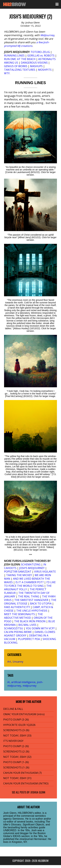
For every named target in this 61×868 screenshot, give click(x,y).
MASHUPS (36, 66)
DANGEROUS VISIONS (34, 63)
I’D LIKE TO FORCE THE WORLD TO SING (30, 584)
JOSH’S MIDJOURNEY (32, 568)
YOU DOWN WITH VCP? (40, 628)
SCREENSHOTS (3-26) (16, 730)
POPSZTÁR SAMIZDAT (18, 572)
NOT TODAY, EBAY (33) (17, 736)
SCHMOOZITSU (14, 628)
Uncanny (18, 662)
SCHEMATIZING (31, 564)
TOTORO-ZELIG (40, 52)
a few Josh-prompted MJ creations (27, 44)
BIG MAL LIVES (27, 625)
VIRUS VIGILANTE (45, 572)
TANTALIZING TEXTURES (20, 70)
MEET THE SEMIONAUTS (19, 614)
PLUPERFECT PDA (29, 639)
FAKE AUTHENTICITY (17, 607)
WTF (7, 73)
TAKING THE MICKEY (19, 575)
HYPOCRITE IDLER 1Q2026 (19, 725)
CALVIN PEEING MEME (18, 632)
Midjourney (47, 35)
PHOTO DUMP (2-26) (16, 746)
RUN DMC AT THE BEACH (20, 59)
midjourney (30, 686)
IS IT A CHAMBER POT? (30, 582)
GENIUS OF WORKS (16, 66)
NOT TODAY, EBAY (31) (17, 778)
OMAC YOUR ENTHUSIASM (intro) (24, 714)
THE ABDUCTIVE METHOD (23, 616)
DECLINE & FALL (13, 709)
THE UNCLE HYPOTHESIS (32, 611)
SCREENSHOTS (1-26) (16, 767)
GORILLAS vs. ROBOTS (41, 56)
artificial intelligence (23, 682)
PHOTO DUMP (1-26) (16, 762)
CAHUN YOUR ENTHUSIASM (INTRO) (26, 783)
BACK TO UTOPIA (41, 604)
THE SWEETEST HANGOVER (31, 600)
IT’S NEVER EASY (13, 741)
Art (9, 662)
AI (9, 682)
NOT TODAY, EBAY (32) (17, 757)
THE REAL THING (29, 596)
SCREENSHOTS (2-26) (16, 751)
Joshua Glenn (38, 792)
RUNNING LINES (14, 56)
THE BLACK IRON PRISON (30, 621)
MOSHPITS (45, 70)
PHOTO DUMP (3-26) (16, 720)
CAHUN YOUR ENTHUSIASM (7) (22, 773)
